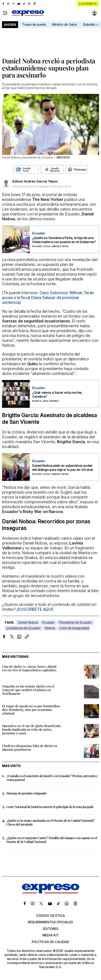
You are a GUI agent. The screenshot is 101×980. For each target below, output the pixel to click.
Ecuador (48, 622)
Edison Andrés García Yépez (35, 181)
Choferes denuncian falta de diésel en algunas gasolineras (30, 748)
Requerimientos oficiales (50, 922)
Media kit (51, 935)
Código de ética (51, 916)
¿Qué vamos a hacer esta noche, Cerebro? (57, 395)
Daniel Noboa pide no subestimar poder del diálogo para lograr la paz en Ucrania (63, 468)
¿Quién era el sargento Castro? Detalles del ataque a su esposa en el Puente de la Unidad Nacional (52, 840)
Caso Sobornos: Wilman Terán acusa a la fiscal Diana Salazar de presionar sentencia (48, 298)
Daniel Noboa (28, 622)
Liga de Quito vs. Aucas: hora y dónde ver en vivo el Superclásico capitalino (29, 668)
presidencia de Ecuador (23, 628)
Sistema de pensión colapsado (26, 793)
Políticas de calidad (50, 942)
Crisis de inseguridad (74, 628)
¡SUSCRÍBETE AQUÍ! (35, 609)
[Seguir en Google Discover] (52, 169)
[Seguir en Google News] (26, 169)
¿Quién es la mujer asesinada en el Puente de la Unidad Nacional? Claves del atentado (50, 822)
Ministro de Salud (64, 24)
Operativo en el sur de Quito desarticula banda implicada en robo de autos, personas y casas (31, 729)
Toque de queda (34, 24)
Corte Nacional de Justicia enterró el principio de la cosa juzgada (50, 807)
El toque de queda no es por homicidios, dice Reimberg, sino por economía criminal (31, 710)
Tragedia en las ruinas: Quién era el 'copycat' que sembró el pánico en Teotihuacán (28, 690)
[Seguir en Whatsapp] (77, 169)
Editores (51, 929)
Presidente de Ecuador (75, 622)
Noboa (50, 628)
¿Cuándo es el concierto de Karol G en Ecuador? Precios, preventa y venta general (52, 778)
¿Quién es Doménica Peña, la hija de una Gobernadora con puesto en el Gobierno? (64, 240)
